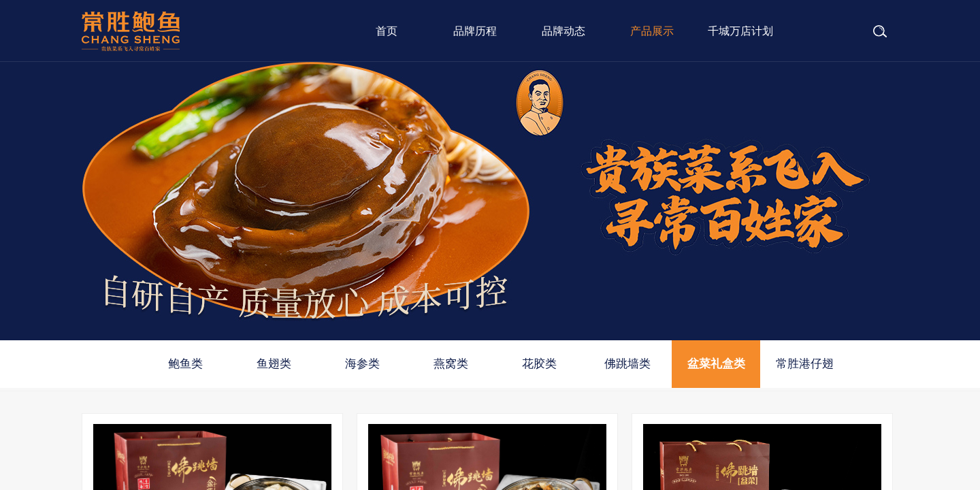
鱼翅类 (274, 364)
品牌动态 (563, 31)
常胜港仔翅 (805, 364)
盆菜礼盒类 (716, 364)
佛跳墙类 (627, 364)
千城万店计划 (740, 31)
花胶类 (539, 364)
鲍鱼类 (185, 364)
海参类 (362, 364)
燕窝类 (451, 364)
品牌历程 (475, 31)
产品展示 (652, 31)
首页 (387, 31)
